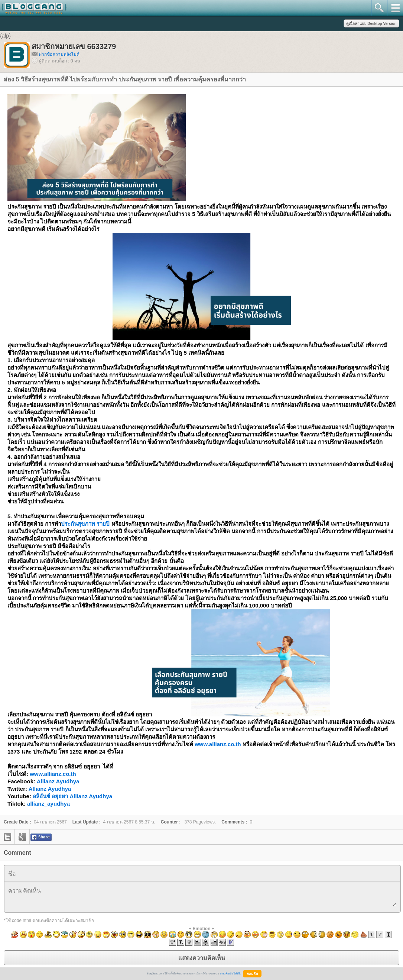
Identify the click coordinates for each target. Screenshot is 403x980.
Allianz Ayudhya (58, 781)
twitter (7, 837)
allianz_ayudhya (48, 804)
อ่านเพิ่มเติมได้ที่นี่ (230, 973)
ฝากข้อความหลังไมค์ (59, 54)
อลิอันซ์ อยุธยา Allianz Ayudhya (72, 796)
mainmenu (395, 8)
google (22, 837)
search (379, 8)
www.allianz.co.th (218, 744)
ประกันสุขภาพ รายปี (85, 524)
